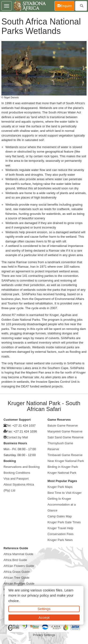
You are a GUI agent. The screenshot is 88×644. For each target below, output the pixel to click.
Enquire (66, 6)
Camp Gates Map (60, 516)
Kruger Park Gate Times (64, 522)
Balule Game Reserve (63, 426)
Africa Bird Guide (15, 560)
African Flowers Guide (19, 566)
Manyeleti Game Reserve (65, 431)
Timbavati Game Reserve (65, 455)
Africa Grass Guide (17, 572)
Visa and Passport (16, 479)
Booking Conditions (17, 473)
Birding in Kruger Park (63, 467)
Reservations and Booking (22, 467)
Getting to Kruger (59, 499)
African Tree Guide (16, 578)
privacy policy (38, 595)
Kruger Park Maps (60, 487)
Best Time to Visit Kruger (65, 493)
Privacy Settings (44, 635)
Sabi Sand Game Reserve (66, 437)
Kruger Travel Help (61, 528)
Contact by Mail (17, 437)
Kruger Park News (60, 540)
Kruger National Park (62, 473)
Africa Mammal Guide (18, 554)
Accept (44, 617)
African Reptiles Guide (19, 584)
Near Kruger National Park (66, 461)
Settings (44, 609)
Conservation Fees (61, 534)
